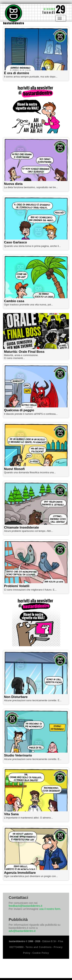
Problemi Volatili (17, 586)
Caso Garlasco (15, 242)
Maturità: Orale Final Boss (24, 352)
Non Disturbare (16, 697)
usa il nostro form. (50, 909)
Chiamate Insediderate (21, 527)
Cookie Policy (41, 953)
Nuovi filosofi (14, 469)
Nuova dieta (13, 184)
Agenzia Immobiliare (20, 873)
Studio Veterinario (18, 755)
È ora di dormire (17, 73)
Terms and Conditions (39, 947)
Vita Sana (11, 814)
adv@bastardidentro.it (22, 931)
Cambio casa (14, 301)
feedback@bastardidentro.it (25, 906)
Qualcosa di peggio (19, 410)
